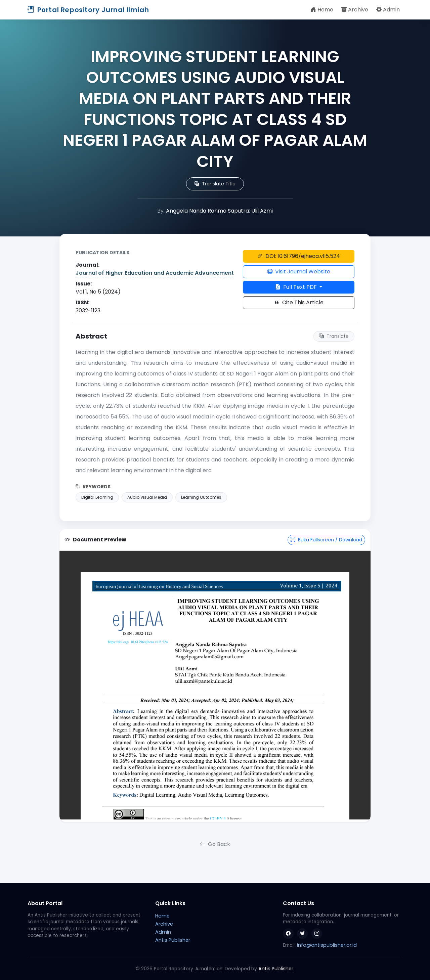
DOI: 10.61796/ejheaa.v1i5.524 (299, 256)
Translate (334, 336)
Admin (388, 10)
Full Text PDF (297, 287)
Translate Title (215, 184)
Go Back (215, 844)
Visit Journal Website (299, 272)
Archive (355, 10)
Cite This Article (299, 302)
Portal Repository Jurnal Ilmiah (88, 10)
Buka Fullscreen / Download (326, 540)
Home (322, 10)
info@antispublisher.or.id (327, 945)
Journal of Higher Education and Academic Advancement (155, 273)
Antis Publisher (173, 940)
